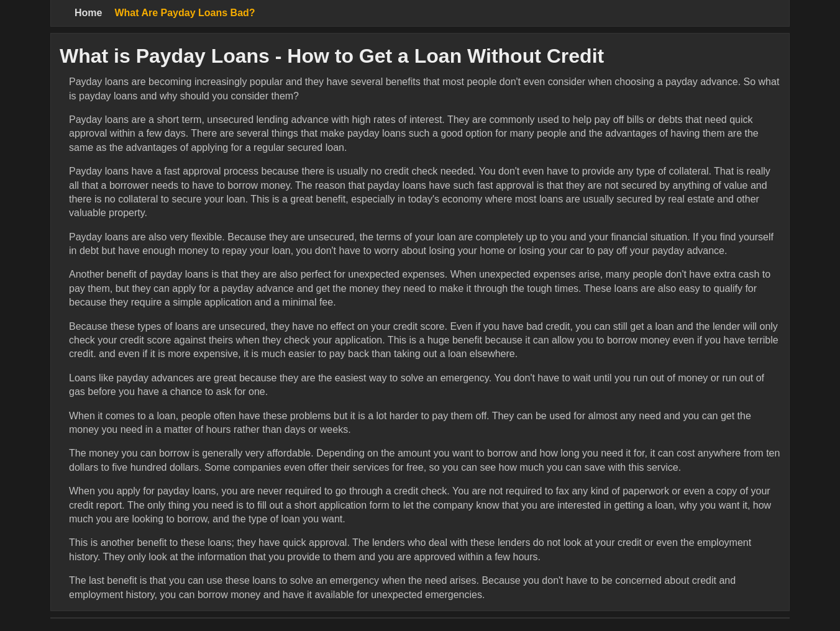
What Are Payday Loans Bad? (185, 13)
